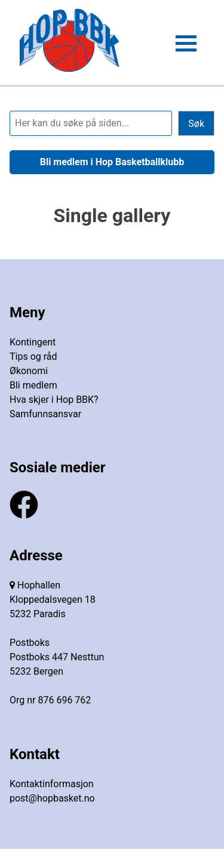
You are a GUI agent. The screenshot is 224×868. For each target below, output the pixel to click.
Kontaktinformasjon (52, 784)
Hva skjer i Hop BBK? (54, 400)
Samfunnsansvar (45, 414)
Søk (196, 124)
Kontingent (33, 342)
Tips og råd (33, 356)
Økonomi (29, 371)
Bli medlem (33, 385)
